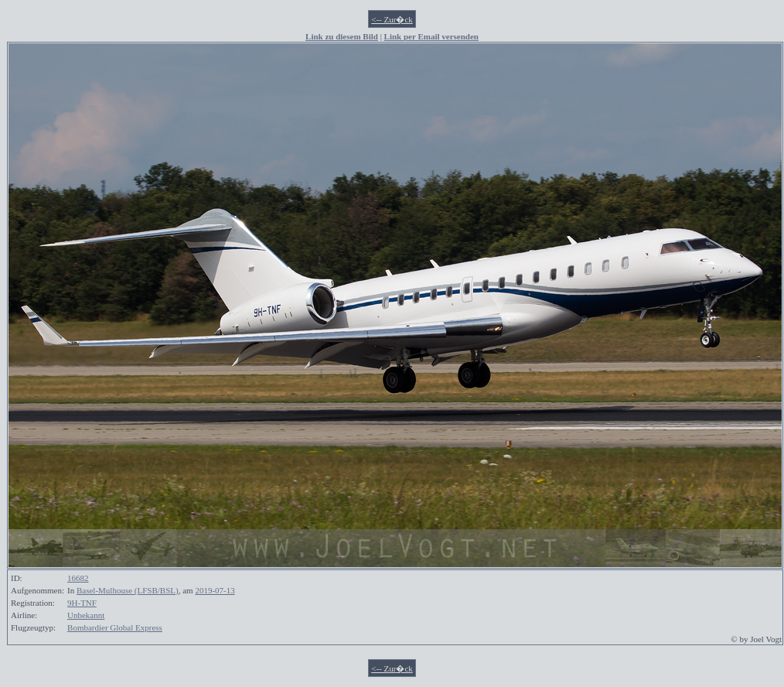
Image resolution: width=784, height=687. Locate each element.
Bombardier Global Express (115, 627)
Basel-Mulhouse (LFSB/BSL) (128, 590)
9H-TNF (82, 603)
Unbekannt (86, 615)
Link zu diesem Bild (342, 36)
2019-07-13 (215, 590)
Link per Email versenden (431, 36)
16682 (78, 578)
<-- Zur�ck (392, 19)
